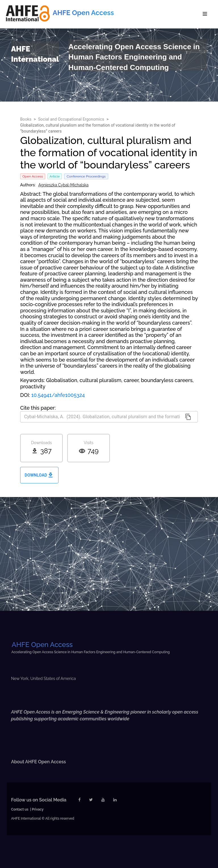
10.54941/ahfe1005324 (58, 395)
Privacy (38, 809)
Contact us (20, 809)
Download (39, 475)
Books (26, 119)
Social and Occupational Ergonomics (71, 119)
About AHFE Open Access (38, 762)
